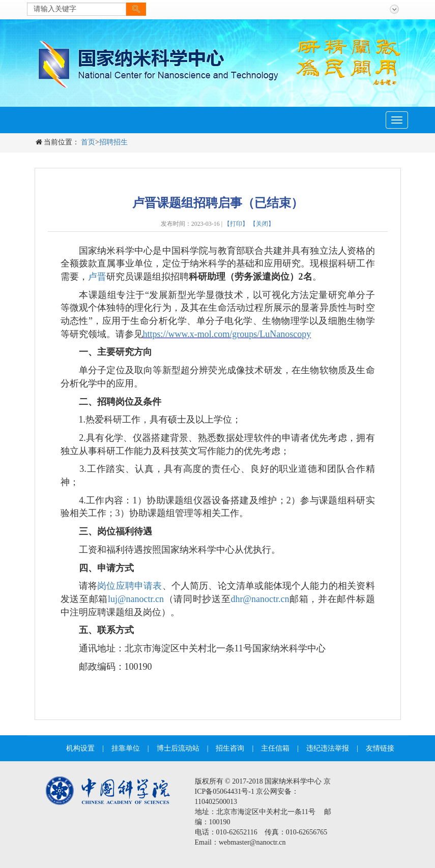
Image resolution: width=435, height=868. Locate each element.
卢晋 (97, 277)
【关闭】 (262, 224)
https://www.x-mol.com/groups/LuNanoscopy (227, 334)
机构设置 (80, 748)
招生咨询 (230, 748)
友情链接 (380, 748)
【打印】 (236, 224)
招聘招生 (113, 142)
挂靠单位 (126, 748)
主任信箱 (275, 748)
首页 (88, 142)
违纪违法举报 (328, 748)
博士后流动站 (178, 748)
